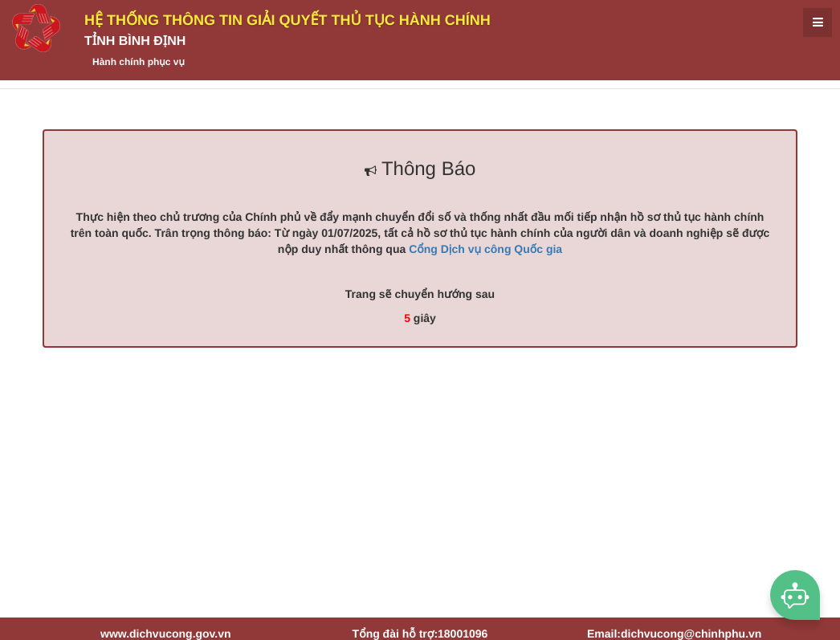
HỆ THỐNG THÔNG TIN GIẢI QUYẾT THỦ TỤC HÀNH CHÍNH (287, 20)
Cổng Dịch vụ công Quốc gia (485, 249)
